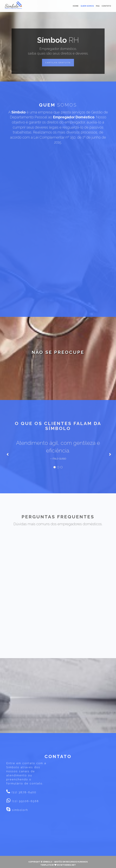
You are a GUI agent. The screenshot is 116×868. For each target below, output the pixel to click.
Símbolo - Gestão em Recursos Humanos (65, 859)
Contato (106, 6)
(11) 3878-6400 (23, 789)
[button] (58, 63)
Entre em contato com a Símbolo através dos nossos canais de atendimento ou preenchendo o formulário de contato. (26, 770)
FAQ (98, 6)
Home (76, 6)
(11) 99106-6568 (25, 798)
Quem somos (87, 6)
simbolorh (17, 806)
